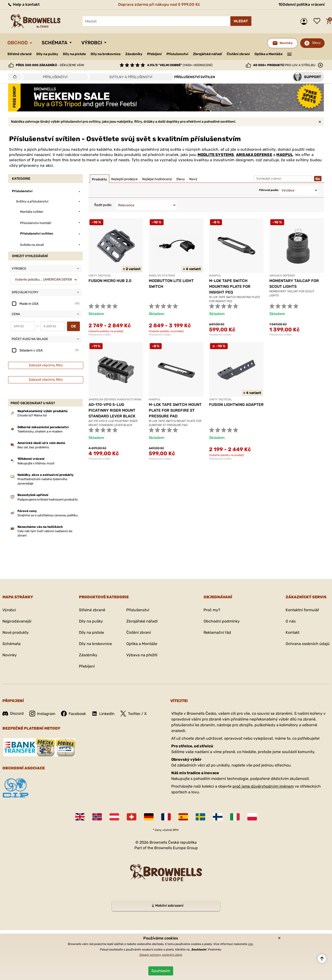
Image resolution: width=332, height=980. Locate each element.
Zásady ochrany (150, 955)
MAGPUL (285, 155)
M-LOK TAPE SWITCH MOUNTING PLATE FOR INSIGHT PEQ (230, 286)
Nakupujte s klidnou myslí (36, 463)
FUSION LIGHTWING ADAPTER (236, 405)
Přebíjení (154, 54)
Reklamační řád (217, 632)
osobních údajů (172, 955)
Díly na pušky (47, 54)
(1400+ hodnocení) (180, 65)
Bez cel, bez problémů (33, 447)
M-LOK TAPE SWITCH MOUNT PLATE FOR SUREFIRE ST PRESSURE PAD (175, 410)
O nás (291, 621)
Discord (13, 713)
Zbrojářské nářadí (207, 54)
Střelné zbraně (19, 54)
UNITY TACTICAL (100, 276)
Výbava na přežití (142, 655)
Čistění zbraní (238, 54)
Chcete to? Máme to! (32, 415)
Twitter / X (133, 714)
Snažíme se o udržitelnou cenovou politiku (48, 515)
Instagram (42, 714)
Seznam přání (318, 21)
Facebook (73, 714)
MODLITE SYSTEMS (216, 155)
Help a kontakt (24, 4)
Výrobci (92, 43)
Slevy (316, 43)
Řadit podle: (103, 205)
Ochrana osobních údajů (308, 644)
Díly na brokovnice (106, 54)
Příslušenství (177, 54)
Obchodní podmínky (222, 621)
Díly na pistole (74, 54)
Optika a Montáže (268, 54)
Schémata (55, 43)
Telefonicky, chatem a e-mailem (40, 431)
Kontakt (293, 632)
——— (290, 54)
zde (250, 944)
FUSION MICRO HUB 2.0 (110, 281)
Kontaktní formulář (302, 610)
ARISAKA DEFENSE (254, 155)
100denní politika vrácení (302, 4)
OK (74, 326)
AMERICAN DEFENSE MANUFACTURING (115, 399)
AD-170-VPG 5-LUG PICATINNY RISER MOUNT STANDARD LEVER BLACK (112, 410)
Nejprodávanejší (17, 621)
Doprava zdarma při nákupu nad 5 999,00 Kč (159, 4)
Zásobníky (134, 54)
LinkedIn (103, 714)
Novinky (10, 655)
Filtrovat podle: (269, 190)
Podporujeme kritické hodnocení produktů (48, 499)
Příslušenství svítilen (100, 335)
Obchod (18, 43)
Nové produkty (16, 632)
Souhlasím (161, 971)
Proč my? (212, 610)
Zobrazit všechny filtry (46, 365)
